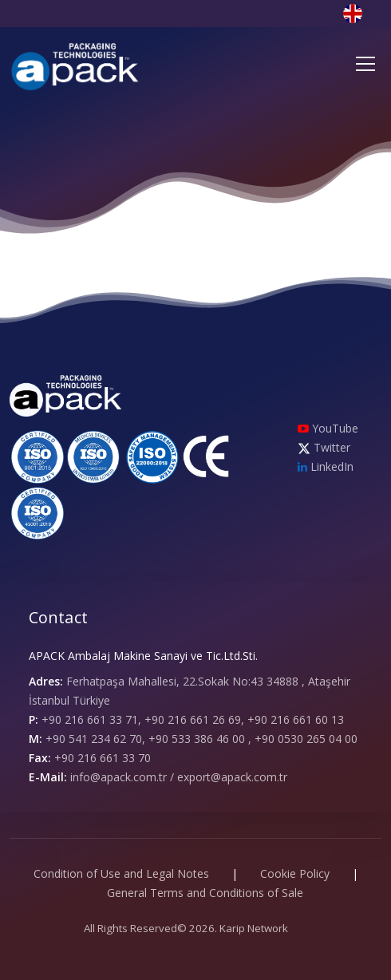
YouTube (328, 428)
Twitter (324, 447)
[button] (362, 12)
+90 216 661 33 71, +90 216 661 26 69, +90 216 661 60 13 (193, 719)
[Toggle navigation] (365, 64)
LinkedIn (326, 466)
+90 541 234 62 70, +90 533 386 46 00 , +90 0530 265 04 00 (201, 739)
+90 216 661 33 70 (103, 758)
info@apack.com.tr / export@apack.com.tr (179, 777)
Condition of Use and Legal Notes (121, 873)
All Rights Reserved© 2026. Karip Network (186, 928)
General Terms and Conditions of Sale (205, 893)
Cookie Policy (295, 873)
